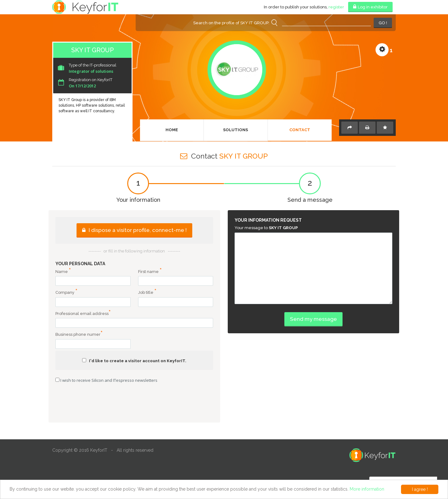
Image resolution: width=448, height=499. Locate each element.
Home (172, 130)
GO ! (383, 23)
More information (367, 489)
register (336, 7)
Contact (300, 130)
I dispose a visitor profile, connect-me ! (134, 230)
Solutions (236, 130)
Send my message (313, 319)
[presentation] (134, 404)
